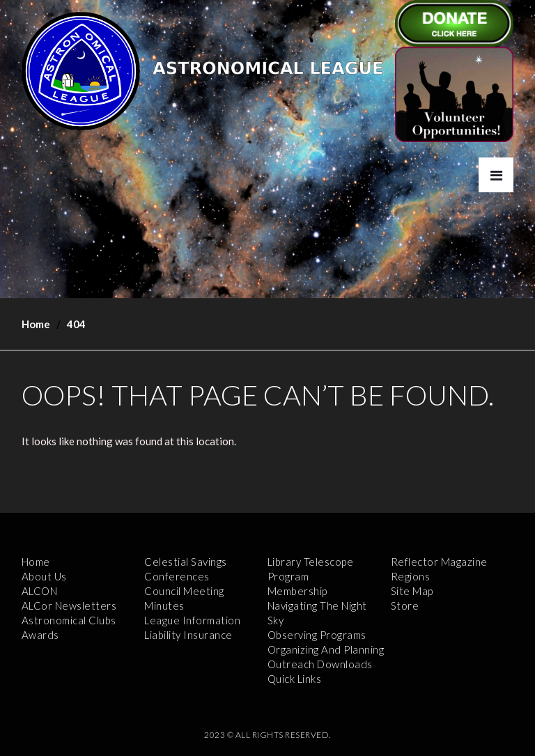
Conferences (177, 576)
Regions (411, 576)
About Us (44, 576)
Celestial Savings (186, 562)
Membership (297, 591)
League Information (192, 620)
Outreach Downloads (320, 664)
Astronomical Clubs (69, 620)
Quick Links (295, 679)
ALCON (40, 591)
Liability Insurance (188, 635)
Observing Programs (317, 635)
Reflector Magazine (439, 562)
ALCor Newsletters (69, 605)
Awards (40, 635)
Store (405, 605)
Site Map (412, 591)
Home (36, 324)
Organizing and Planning (326, 649)
